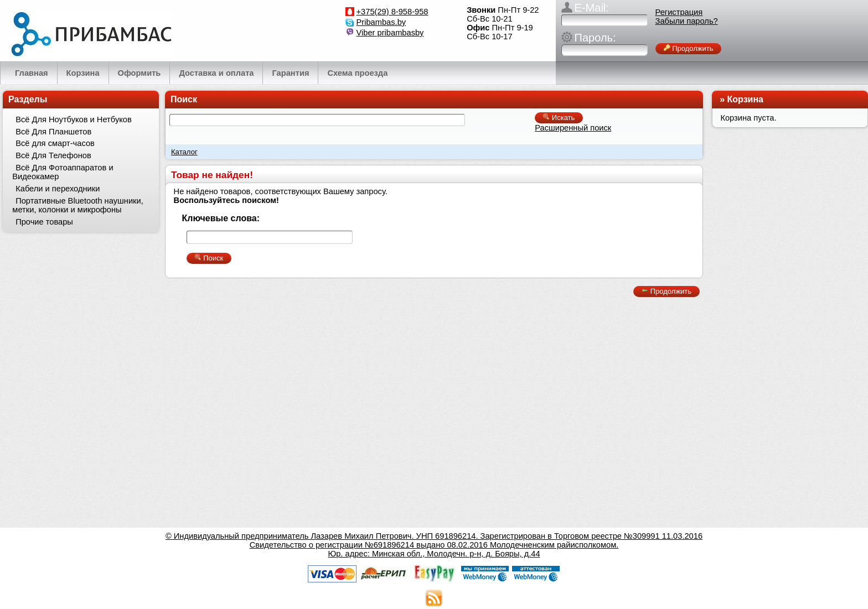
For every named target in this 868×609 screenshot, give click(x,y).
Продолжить (689, 48)
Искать (559, 118)
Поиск (184, 99)
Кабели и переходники (58, 189)
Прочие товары (44, 222)
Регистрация (679, 12)
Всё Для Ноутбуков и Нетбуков (74, 119)
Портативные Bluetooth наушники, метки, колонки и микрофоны (77, 205)
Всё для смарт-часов (55, 143)
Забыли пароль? (687, 21)
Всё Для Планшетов (53, 132)
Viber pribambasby (390, 33)
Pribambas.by (381, 22)
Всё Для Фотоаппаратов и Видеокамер (63, 172)
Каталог (184, 152)
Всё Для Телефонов (53, 155)
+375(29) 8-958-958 (392, 12)
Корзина (745, 99)
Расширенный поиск (573, 128)
